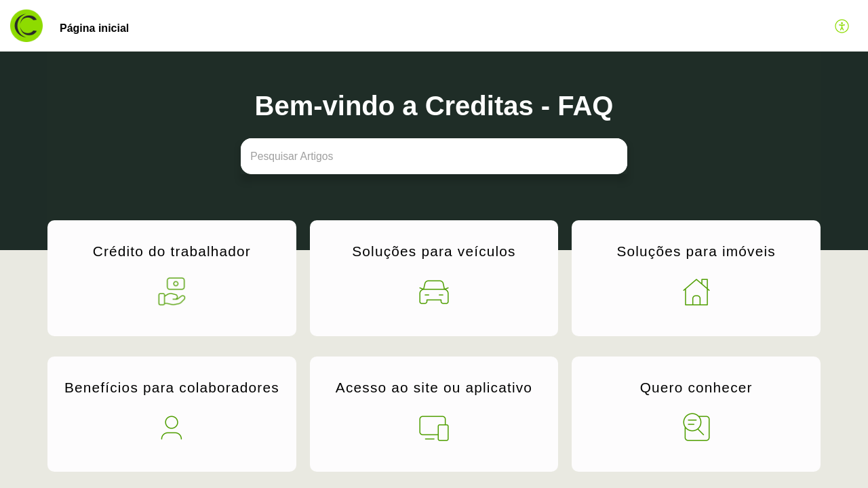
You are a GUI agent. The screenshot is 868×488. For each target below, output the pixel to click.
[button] (843, 26)
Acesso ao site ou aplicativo (434, 386)
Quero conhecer (696, 386)
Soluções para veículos (434, 253)
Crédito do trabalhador (172, 253)
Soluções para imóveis (696, 253)
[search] (434, 156)
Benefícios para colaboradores (172, 386)
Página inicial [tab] (94, 28)
